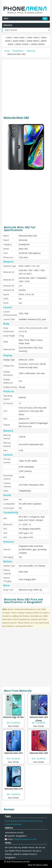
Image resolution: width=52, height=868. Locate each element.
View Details (13, 726)
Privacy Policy (26, 821)
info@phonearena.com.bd (25, 839)
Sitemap (18, 824)
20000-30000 (19, 41)
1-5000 (8, 37)
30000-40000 (33, 41)
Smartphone (18, 51)
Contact (8, 824)
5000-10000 (19, 37)
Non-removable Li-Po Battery (32, 566)
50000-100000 (22, 44)
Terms (38, 821)
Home (7, 51)
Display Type (9, 360)
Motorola (31, 51)
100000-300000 (38, 44)
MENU (6, 18)
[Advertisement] (26, 87)
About (15, 821)
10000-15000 (33, 37)
